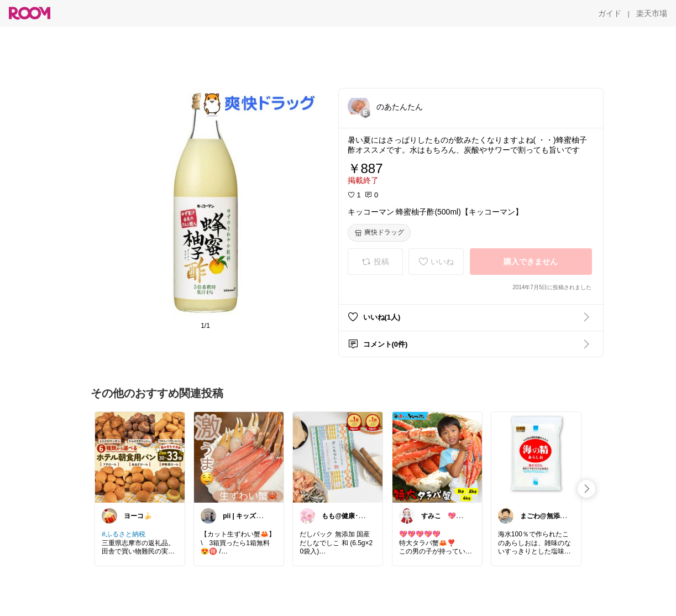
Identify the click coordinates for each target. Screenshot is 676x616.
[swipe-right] (586, 489)
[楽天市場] (652, 13)
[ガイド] (610, 13)
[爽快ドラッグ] (379, 233)
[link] (140, 457)
